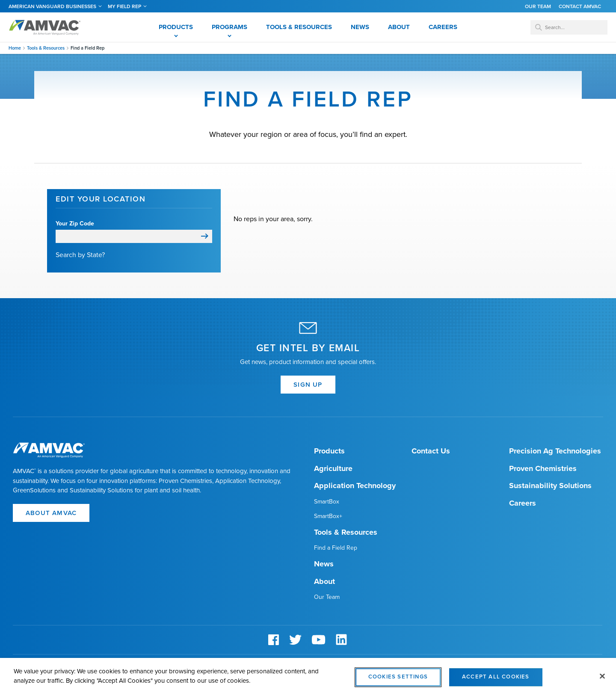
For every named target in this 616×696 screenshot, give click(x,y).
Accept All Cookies (496, 681)
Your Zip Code (75, 224)
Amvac (45, 27)
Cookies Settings (398, 681)
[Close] (602, 680)
